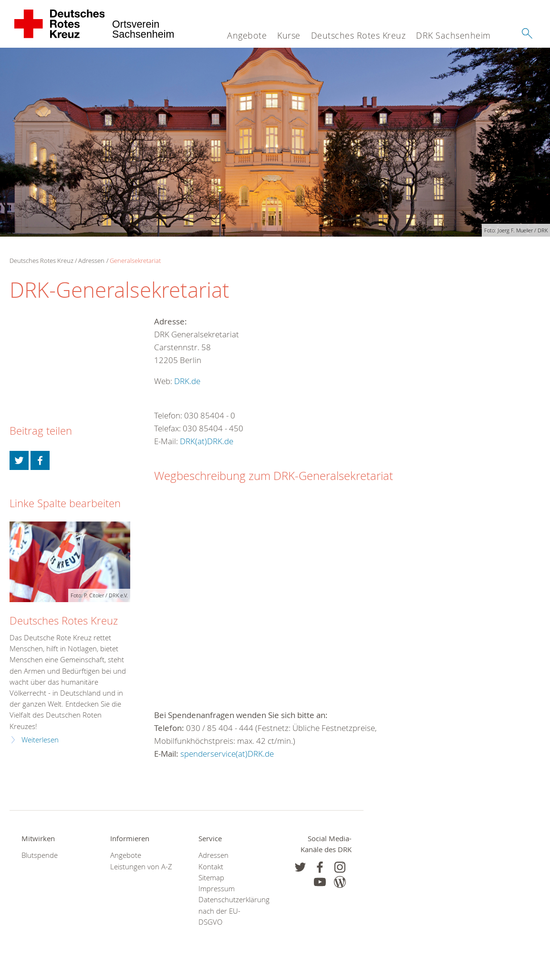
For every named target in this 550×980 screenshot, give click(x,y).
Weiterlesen (40, 740)
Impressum (217, 889)
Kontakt (211, 867)
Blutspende (40, 855)
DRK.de (187, 381)
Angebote (247, 35)
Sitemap (211, 878)
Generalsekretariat (135, 261)
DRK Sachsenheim (453, 35)
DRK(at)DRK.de (207, 441)
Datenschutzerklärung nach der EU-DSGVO (231, 911)
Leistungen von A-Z (141, 867)
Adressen (91, 261)
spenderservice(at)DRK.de (227, 754)
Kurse (289, 35)
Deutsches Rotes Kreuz (358, 35)
